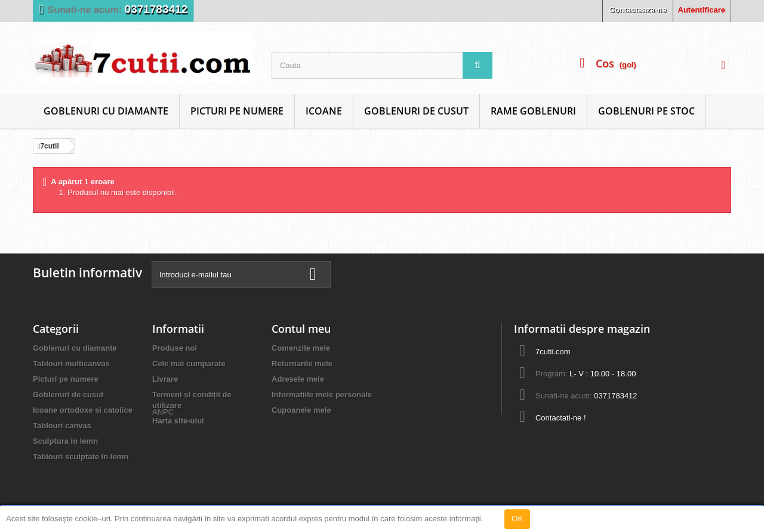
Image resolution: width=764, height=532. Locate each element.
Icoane (324, 111)
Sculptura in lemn (65, 441)
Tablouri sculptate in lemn (81, 457)
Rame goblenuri (533, 111)
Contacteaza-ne (637, 10)
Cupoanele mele (301, 410)
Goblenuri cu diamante (106, 111)
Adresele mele (298, 379)
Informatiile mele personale (322, 395)
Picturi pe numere (237, 111)
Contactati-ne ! (561, 418)
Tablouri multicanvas (71, 364)
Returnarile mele (302, 364)
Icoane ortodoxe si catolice (83, 410)
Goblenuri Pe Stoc (646, 111)
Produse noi (175, 348)
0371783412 (156, 9)
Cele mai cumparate (189, 364)
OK (517, 519)
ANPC (163, 442)
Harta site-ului (178, 421)
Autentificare (702, 10)
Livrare (165, 379)
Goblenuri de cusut (416, 111)
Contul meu (301, 329)
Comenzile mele (301, 348)
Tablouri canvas (62, 426)
